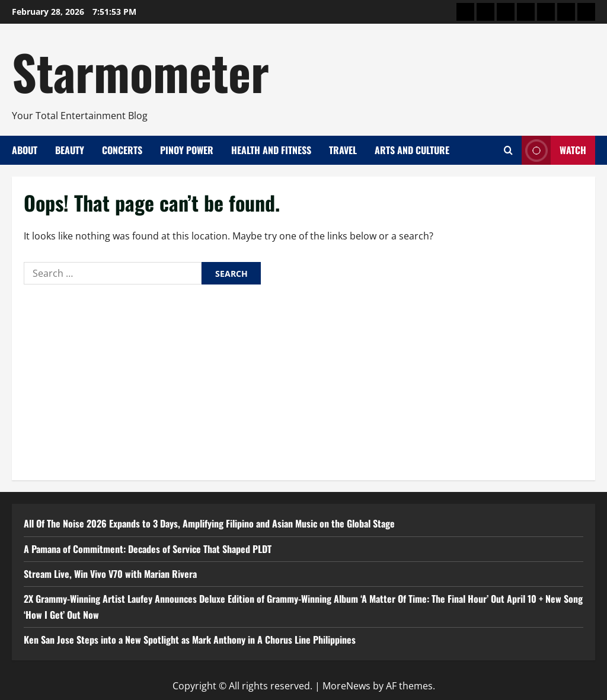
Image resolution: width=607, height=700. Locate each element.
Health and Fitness (271, 150)
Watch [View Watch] (554, 150)
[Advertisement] (303, 379)
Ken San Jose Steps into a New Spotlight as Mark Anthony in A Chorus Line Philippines (190, 640)
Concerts (122, 150)
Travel (343, 150)
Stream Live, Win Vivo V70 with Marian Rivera (110, 574)
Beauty (70, 150)
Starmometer (140, 71)
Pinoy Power (187, 150)
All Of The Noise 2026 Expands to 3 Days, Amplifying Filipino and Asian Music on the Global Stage (209, 523)
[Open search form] (508, 150)
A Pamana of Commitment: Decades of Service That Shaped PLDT (148, 549)
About (25, 150)
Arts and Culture (412, 150)
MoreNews (346, 686)
